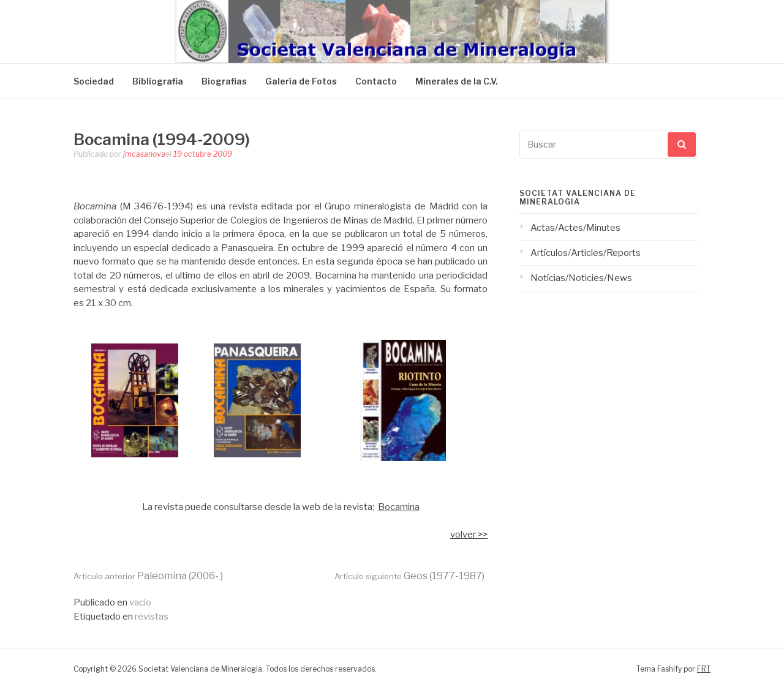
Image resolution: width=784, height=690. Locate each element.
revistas (152, 617)
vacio (140, 602)
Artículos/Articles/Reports (586, 253)
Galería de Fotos (301, 81)
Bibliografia (158, 81)
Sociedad (94, 81)
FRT (704, 669)
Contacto (376, 81)
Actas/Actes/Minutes (575, 228)
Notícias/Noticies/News (581, 278)
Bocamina (399, 507)
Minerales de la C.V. (457, 81)
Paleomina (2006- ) (148, 576)
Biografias (224, 81)
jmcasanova (144, 154)
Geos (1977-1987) (409, 576)
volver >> (469, 534)
